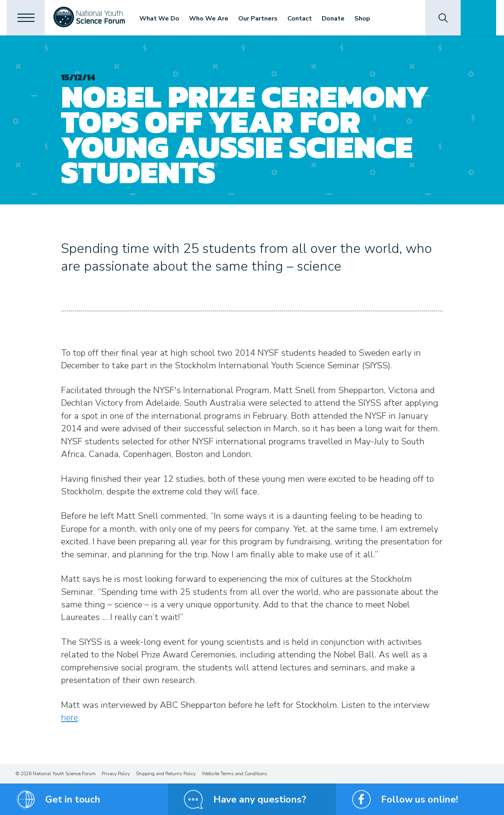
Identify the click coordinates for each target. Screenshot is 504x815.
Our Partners (260, 19)
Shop (365, 19)
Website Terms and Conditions (234, 774)
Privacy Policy (116, 774)
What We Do (162, 19)
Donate (335, 19)
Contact (302, 19)
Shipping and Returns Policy (166, 774)
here (69, 718)
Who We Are (211, 19)
